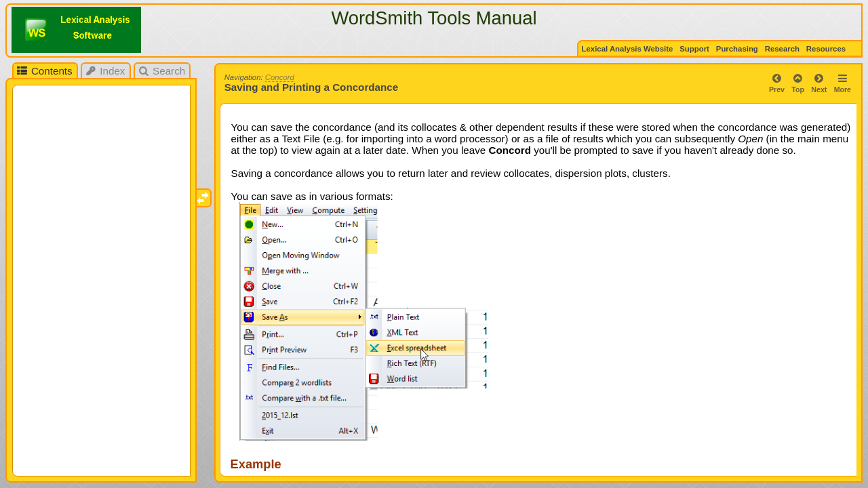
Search (162, 71)
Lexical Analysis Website (628, 49)
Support (694, 49)
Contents (44, 71)
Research (782, 49)
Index (105, 71)
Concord (280, 77)
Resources (827, 49)
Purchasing (737, 49)
